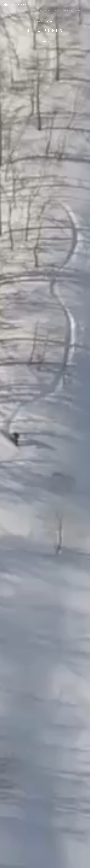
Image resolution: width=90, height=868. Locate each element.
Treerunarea (45, 42)
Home (6, 10)
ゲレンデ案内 (15, 10)
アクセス (56, 10)
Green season (75, 10)
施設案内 (34, 10)
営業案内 (25, 10)
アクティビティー (45, 10)
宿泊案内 (65, 10)
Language (8, 16)
